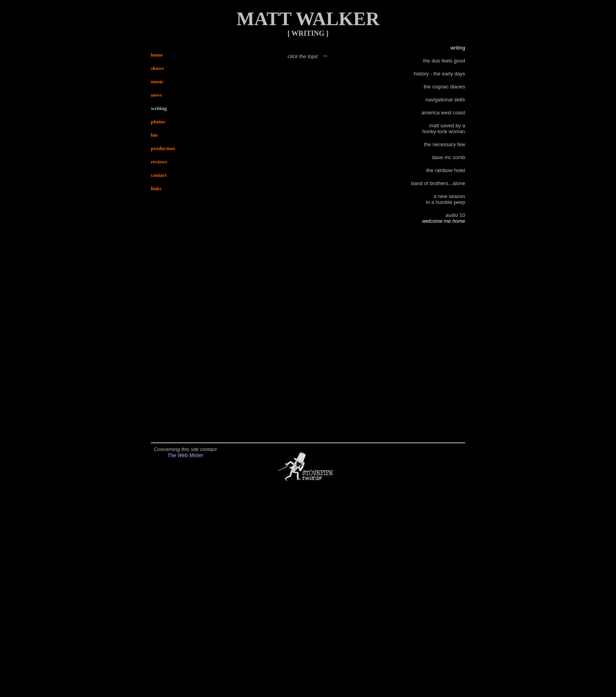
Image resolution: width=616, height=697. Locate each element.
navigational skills (445, 100)
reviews (159, 162)
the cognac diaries (444, 87)
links (156, 188)
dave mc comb (448, 157)
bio (154, 135)
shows (157, 68)
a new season (449, 196)
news (156, 95)
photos (158, 122)
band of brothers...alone (438, 183)
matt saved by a (447, 126)
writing (159, 108)
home (157, 55)
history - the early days (439, 74)
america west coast (443, 113)
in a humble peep (445, 202)
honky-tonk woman (444, 131)
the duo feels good (444, 61)
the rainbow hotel (446, 170)
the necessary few (445, 144)
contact (159, 175)
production (163, 148)
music (157, 82)
